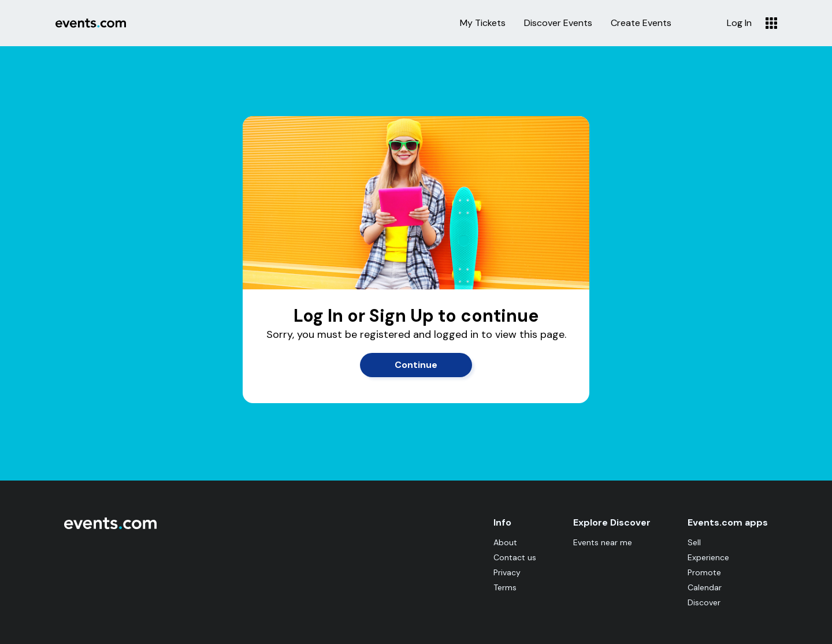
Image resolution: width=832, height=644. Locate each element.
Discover (704, 602)
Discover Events (558, 23)
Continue (416, 365)
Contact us (515, 557)
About (505, 542)
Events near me (603, 542)
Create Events (641, 23)
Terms (505, 587)
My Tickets (483, 23)
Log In (739, 23)
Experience (708, 557)
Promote (704, 572)
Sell (694, 542)
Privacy (507, 572)
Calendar (705, 587)
